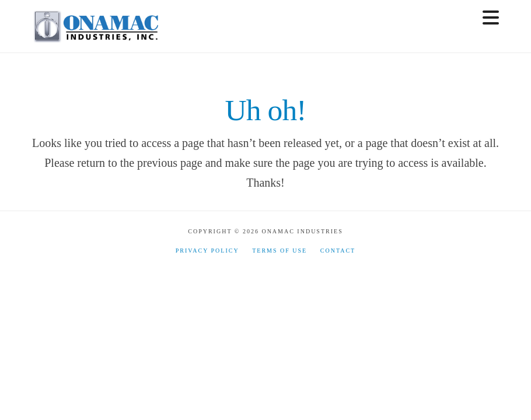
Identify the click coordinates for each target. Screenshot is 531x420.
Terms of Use (280, 251)
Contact (338, 251)
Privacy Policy (207, 251)
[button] (491, 18)
